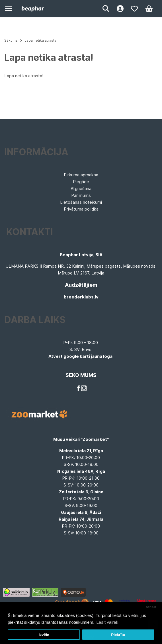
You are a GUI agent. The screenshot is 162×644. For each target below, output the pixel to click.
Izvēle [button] (44, 635)
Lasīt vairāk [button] (107, 622)
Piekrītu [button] (118, 635)
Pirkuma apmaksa (81, 175)
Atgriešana (81, 188)
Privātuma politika (81, 209)
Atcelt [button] (151, 607)
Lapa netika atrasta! (41, 40)
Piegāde (81, 182)
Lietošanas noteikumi (81, 202)
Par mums (81, 195)
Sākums (11, 40)
